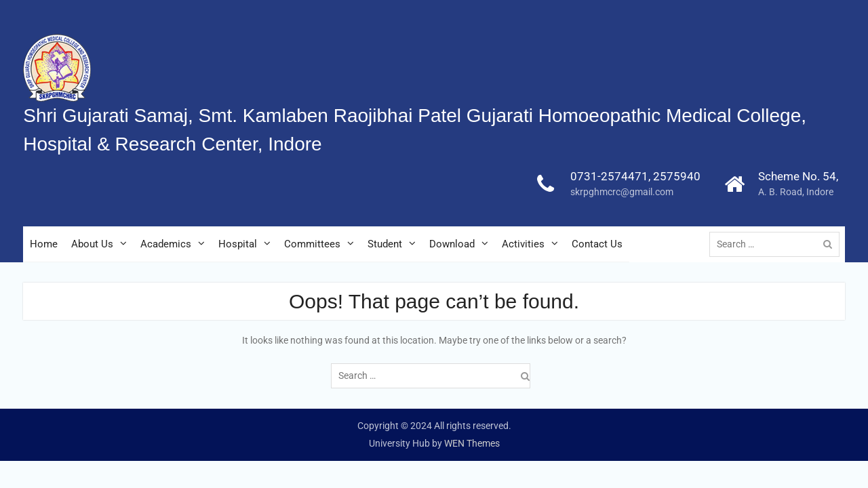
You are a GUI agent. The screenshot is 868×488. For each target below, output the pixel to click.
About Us (92, 244)
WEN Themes (472, 443)
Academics (166, 244)
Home (44, 244)
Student (385, 244)
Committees (312, 244)
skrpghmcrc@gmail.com (622, 192)
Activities (523, 244)
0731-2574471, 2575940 (635, 176)
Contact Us (597, 244)
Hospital (238, 244)
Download (452, 244)
